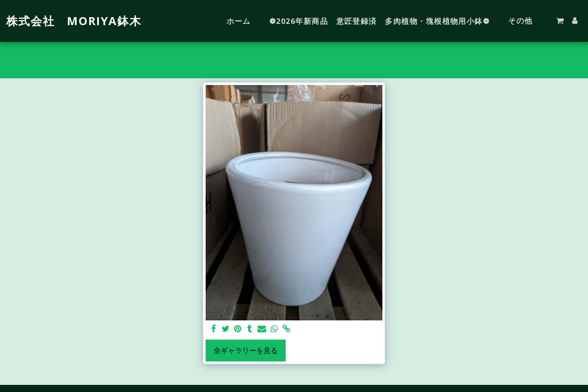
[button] (560, 21)
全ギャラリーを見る (246, 350)
